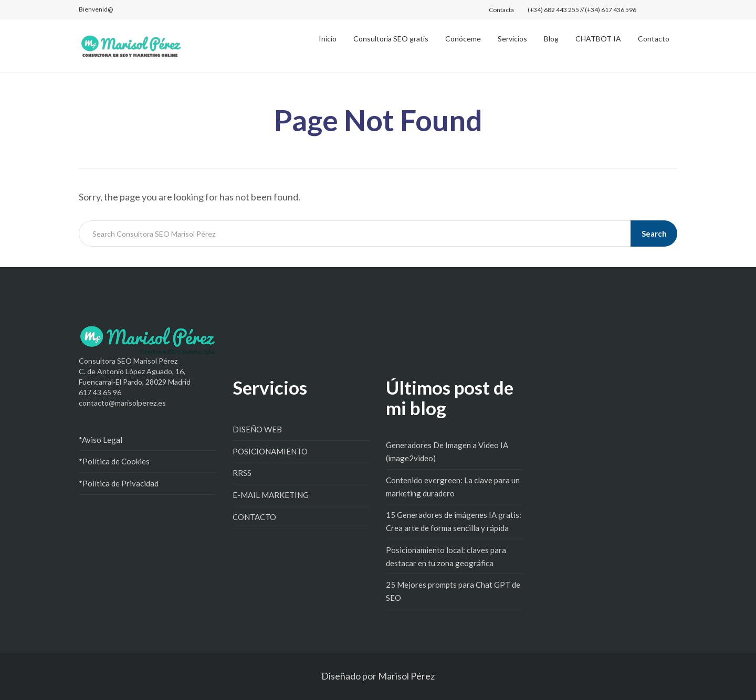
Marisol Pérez (406, 676)
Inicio (328, 39)
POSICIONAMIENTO (270, 451)
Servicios (512, 39)
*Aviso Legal (101, 440)
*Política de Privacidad (119, 483)
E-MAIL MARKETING (271, 495)
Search (654, 234)
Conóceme (463, 39)
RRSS (242, 473)
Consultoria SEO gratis (391, 39)
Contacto (654, 39)
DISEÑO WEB (257, 429)
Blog (551, 39)
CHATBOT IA (598, 39)
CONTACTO (254, 517)
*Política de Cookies (114, 461)
